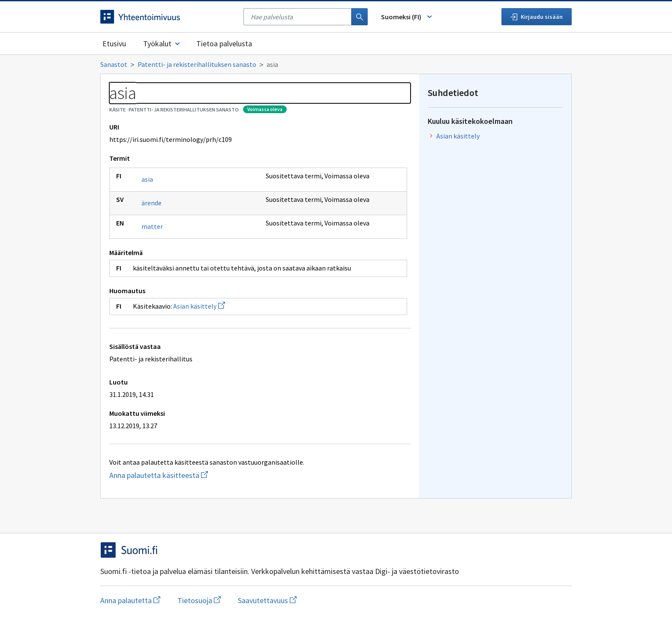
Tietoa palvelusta (224, 44)
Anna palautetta (130, 600)
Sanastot (114, 64)
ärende (151, 203)
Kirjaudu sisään (537, 17)
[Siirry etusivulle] (168, 17)
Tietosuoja (199, 600)
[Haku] (360, 17)
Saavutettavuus (267, 600)
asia (147, 179)
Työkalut (162, 44)
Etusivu (114, 44)
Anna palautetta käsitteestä (193, 475)
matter (152, 226)
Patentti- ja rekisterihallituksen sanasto (197, 64)
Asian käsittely (199, 306)
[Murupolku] (336, 64)
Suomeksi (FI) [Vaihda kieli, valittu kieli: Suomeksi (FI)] (407, 17)
